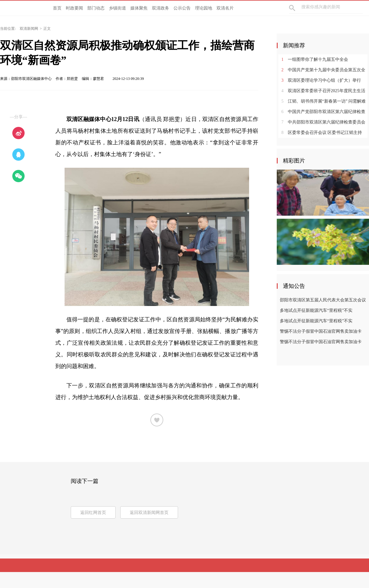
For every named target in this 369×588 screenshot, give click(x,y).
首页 (57, 8)
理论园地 (204, 8)
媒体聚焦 (139, 8)
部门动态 (96, 8)
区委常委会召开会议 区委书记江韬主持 (322, 133)
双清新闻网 (29, 29)
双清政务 (161, 8)
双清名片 (225, 8)
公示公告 (182, 8)
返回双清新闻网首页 (149, 513)
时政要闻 (74, 8)
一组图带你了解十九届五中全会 (315, 59)
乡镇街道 (117, 8)
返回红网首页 (93, 513)
